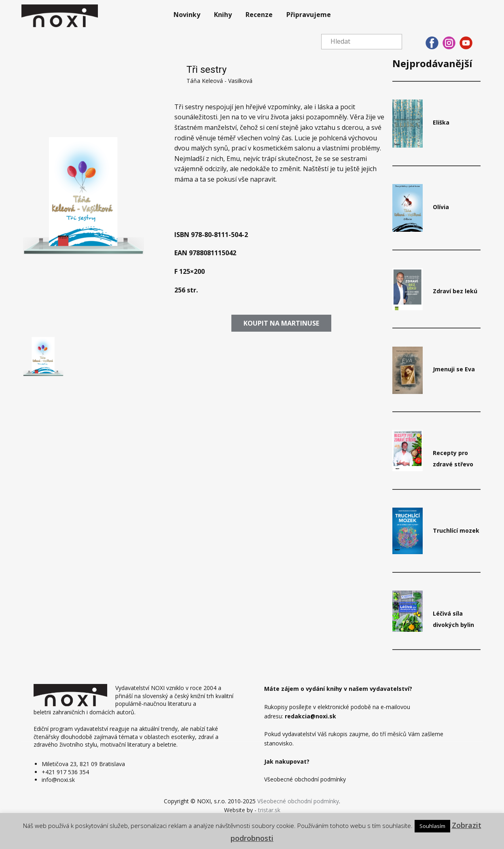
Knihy (223, 15)
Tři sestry (206, 70)
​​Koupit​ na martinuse (281, 323)
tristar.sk (269, 810)
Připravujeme (309, 15)
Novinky (187, 15)
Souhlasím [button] (432, 826)
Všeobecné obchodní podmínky (298, 801)
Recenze (259, 15)
